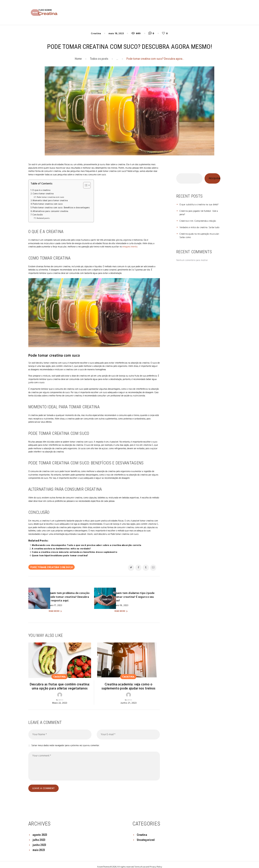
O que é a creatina (41, 190)
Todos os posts (99, 59)
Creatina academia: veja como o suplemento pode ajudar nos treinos (129, 682)
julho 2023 (39, 835)
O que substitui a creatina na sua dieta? (198, 205)
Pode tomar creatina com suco (50, 197)
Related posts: (43, 217)
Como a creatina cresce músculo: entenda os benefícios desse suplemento (74, 551)
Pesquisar (214, 179)
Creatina (96, 34)
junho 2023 (39, 840)
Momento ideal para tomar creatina (50, 200)
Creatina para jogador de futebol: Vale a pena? (198, 213)
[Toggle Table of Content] (84, 185)
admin (61, 695)
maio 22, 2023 (60, 698)
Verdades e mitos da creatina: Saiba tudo (198, 227)
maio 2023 (39, 845)
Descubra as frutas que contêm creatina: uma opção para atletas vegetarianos (60, 682)
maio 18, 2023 (116, 34)
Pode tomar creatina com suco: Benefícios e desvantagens (61, 207)
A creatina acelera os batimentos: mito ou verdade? (61, 547)
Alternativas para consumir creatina (50, 210)
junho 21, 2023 (129, 698)
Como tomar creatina (43, 194)
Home (78, 59)
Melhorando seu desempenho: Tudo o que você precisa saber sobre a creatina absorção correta (85, 544)
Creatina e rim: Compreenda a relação (197, 221)
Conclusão (37, 214)
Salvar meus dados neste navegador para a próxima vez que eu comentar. (65, 741)
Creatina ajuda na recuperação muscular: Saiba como (198, 235)
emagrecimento (130, 245)
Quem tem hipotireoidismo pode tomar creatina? (59, 554)
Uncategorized (146, 835)
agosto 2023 (40, 830)
